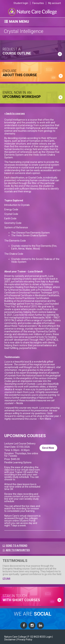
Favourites (38, 3)
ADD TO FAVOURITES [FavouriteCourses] (16, 550)
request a (17, 51)
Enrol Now (48, 448)
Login (49, 637)
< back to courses (15, 113)
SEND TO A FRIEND (17, 546)
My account (55, 3)
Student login (21, 3)
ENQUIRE (20, 73)
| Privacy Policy (24, 639)
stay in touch (21, 598)
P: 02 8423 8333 (36, 637)
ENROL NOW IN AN (22, 95)
